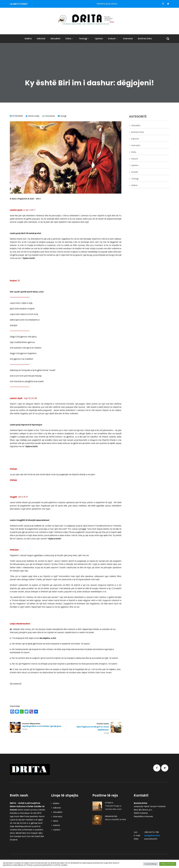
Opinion (99, 39)
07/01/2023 (18, 116)
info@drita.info (152, 836)
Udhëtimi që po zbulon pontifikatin (116, 4)
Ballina (28, 39)
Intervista (128, 39)
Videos (134, 185)
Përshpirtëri (111, 816)
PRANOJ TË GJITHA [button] (168, 864)
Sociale (135, 172)
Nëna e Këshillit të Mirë (115, 820)
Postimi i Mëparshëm (38, 725)
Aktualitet (55, 39)
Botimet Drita (145, 39)
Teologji (84, 39)
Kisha (70, 39)
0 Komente (50, 116)
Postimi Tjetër (93, 727)
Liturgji (63, 116)
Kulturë (113, 39)
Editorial (41, 39)
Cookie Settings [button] (151, 864)
